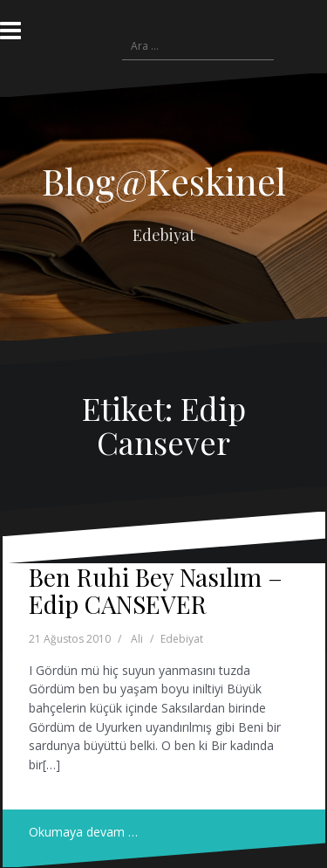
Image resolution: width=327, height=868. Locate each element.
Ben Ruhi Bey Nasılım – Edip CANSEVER (156, 590)
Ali (137, 639)
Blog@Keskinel (164, 181)
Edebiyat (182, 639)
